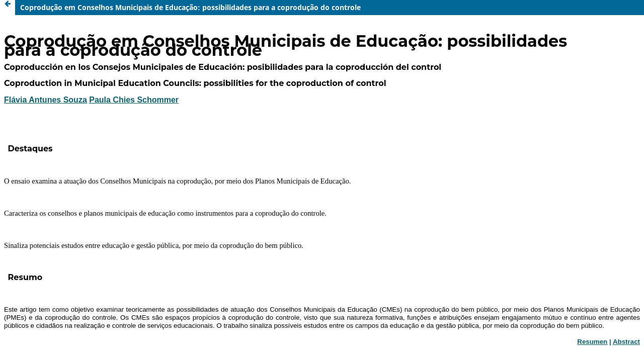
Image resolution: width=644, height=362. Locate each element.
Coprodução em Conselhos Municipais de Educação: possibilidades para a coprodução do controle (190, 7)
